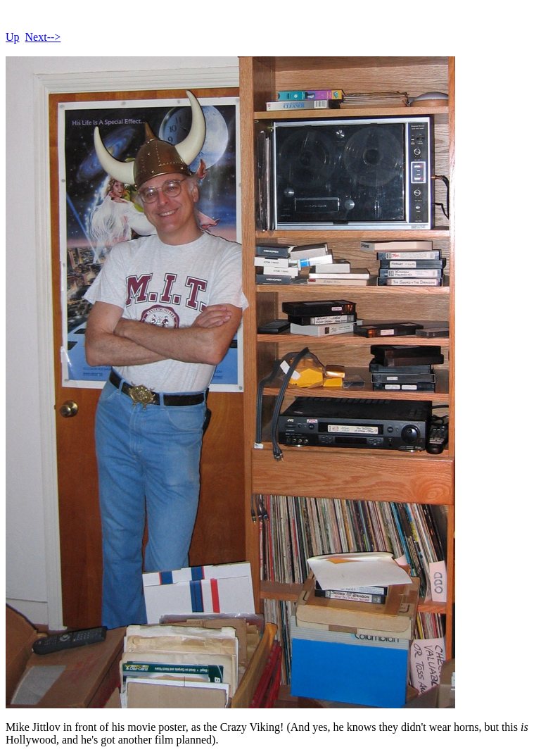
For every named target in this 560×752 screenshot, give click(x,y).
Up (13, 37)
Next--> (43, 37)
